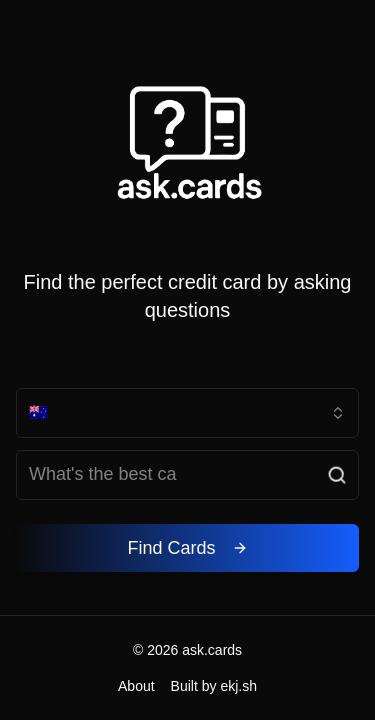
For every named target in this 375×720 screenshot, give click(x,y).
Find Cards (187, 548)
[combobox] (187, 413)
